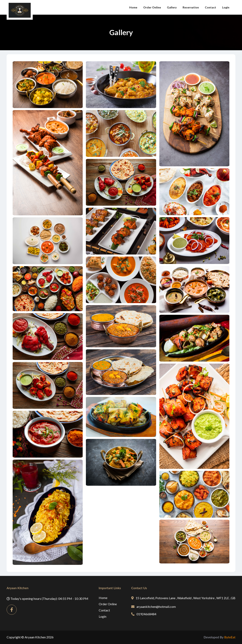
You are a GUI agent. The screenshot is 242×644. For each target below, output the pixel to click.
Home (133, 7)
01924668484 (144, 614)
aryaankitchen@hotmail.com (154, 607)
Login (226, 7)
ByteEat (230, 637)
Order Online (152, 7)
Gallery (172, 7)
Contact (210, 7)
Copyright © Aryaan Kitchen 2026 (30, 637)
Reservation (191, 7)
